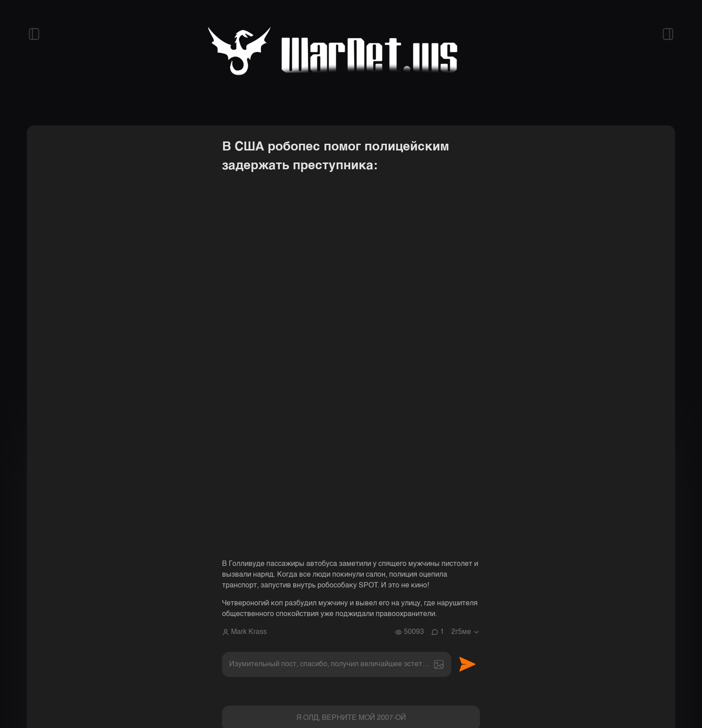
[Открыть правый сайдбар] (668, 34)
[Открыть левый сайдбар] (34, 34)
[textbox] (337, 664)
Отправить (467, 664)
